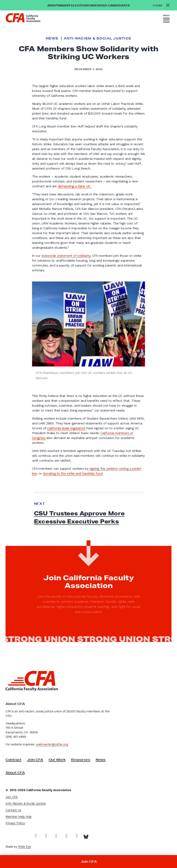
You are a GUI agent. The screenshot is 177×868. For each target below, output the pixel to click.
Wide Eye (25, 847)
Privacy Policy (15, 823)
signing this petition (103, 469)
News (52, 38)
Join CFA (35, 760)
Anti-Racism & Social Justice (98, 38)
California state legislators (66, 428)
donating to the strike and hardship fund (73, 473)
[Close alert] (163, 5)
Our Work (57, 760)
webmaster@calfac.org (52, 744)
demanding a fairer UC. (75, 186)
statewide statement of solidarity (66, 256)
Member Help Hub (19, 817)
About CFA (15, 773)
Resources (80, 760)
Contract (13, 760)
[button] (166, 19)
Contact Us (13, 810)
